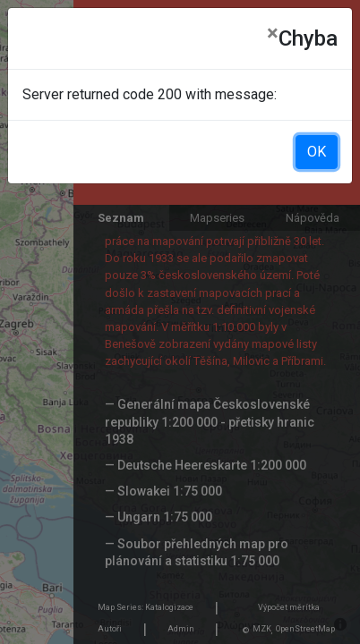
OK (317, 152)
